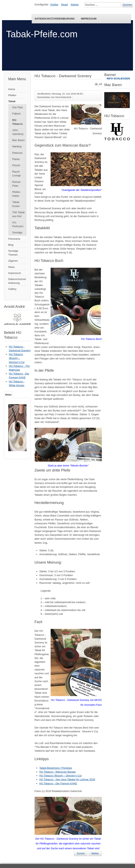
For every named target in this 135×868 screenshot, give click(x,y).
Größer (54, 5)
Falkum (16, 114)
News (11, 267)
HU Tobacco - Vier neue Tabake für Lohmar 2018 (67, 779)
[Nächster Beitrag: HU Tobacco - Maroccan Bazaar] (95, 853)
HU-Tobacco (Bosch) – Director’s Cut (60, 776)
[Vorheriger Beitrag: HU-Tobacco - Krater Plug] (81, 853)
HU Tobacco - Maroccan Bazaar (58, 772)
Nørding (17, 146)
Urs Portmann (18, 224)
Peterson (17, 153)
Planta (16, 159)
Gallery (12, 289)
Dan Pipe (18, 107)
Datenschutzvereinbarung (55, 19)
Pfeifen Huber (16, 194)
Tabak (12, 101)
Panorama (14, 239)
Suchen (127, 5)
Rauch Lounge (17, 174)
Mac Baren (18, 140)
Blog (11, 245)
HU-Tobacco (17, 122)
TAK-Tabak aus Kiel (18, 214)
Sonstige (17, 233)
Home (12, 89)
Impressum (89, 19)
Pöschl (16, 165)
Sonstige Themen (13, 253)
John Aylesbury (18, 132)
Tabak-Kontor (16, 204)
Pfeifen (12, 95)
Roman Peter (16, 184)
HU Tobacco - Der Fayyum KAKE (58, 783)
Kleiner (75, 5)
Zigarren (13, 261)
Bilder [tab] (9, 395)
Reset (65, 5)
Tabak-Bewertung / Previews (56, 768)
